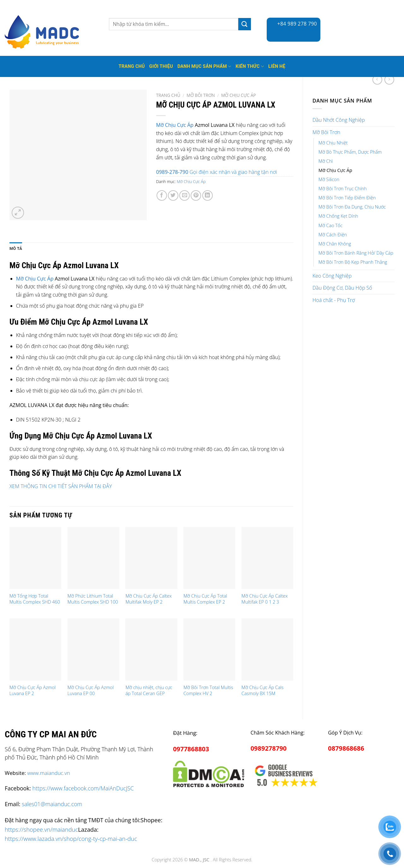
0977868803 (191, 749)
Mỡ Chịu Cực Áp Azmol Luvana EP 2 (33, 691)
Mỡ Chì (326, 161)
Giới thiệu (161, 66)
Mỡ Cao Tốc (330, 225)
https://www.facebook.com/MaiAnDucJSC (83, 788)
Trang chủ (168, 95)
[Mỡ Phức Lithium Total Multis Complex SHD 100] (93, 558)
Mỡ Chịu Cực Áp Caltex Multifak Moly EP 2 (148, 599)
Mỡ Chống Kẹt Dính (338, 216)
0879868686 (346, 748)
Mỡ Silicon (329, 179)
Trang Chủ (132, 66)
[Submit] (245, 24)
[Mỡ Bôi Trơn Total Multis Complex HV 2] (209, 650)
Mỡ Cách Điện (333, 235)
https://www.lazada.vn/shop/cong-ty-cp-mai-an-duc (71, 838)
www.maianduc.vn (49, 773)
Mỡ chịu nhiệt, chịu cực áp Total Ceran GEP (149, 691)
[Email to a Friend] (184, 195)
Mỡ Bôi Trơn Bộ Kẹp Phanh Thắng (353, 262)
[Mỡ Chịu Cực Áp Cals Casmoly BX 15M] (267, 650)
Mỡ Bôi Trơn (326, 132)
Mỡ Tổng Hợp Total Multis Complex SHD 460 (35, 599)
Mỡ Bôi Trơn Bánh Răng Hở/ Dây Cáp (356, 253)
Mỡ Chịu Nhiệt (333, 143)
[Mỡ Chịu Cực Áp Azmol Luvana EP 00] (93, 650)
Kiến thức (250, 66)
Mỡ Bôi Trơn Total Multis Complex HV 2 (208, 691)
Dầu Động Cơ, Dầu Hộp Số (342, 288)
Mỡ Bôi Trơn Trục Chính (343, 189)
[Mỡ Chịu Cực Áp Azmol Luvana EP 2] (35, 650)
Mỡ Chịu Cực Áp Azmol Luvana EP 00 (91, 691)
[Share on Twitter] (173, 195)
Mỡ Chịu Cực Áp (335, 170)
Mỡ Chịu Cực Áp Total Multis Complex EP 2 (205, 599)
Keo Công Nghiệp (332, 276)
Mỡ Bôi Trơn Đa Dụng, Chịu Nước (352, 207)
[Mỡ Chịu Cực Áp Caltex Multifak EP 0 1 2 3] (267, 558)
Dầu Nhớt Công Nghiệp (339, 120)
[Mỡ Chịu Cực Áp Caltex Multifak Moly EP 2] (151, 558)
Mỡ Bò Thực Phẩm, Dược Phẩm (350, 152)
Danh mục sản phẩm (204, 66)
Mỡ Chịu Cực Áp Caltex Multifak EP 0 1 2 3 (264, 599)
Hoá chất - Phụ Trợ (334, 300)
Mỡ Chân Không (335, 244)
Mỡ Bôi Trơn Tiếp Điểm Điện (347, 198)
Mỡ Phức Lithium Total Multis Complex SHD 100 (93, 599)
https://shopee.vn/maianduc (41, 829)
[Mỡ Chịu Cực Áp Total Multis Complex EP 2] (209, 558)
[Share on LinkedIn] (208, 195)
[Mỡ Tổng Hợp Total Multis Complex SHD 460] (35, 558)
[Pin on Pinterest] (196, 195)
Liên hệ (277, 66)
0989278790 (269, 748)
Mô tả (16, 248)
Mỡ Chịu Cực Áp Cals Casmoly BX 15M (262, 691)
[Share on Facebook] (162, 195)
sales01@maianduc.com (52, 804)
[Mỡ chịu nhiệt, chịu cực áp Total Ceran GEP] (151, 650)
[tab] (16, 249)
